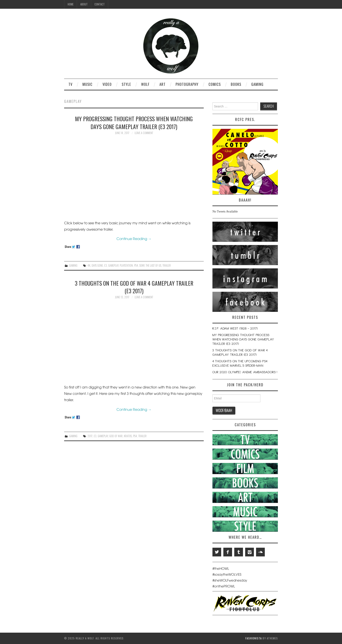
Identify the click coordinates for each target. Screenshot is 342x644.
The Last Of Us (153, 265)
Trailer (167, 265)
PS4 (136, 265)
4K (89, 265)
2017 (90, 436)
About (84, 4)
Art (162, 84)
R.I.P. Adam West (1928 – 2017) (235, 329)
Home (71, 4)
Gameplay (113, 265)
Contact (100, 4)
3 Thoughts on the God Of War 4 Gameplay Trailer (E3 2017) (134, 287)
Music (87, 84)
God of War (116, 436)
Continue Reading (134, 238)
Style (126, 84)
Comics (215, 84)
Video (107, 84)
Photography (187, 84)
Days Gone (97, 265)
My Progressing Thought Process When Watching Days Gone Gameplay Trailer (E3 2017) (134, 123)
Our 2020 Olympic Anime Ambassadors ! (245, 373)
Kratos (128, 436)
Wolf (145, 84)
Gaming (257, 84)
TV (70, 84)
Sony (142, 265)
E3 (106, 265)
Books (236, 84)
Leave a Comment (144, 133)
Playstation (126, 265)
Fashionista (254, 638)
